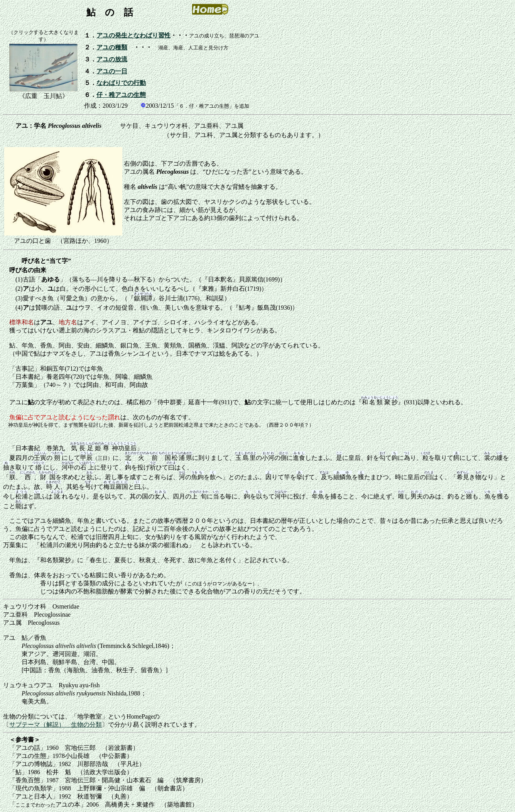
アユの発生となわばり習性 (133, 35)
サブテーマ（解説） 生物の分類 (56, 725)
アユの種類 (112, 47)
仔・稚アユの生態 (121, 95)
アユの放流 (112, 59)
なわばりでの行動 (121, 83)
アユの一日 (112, 71)
